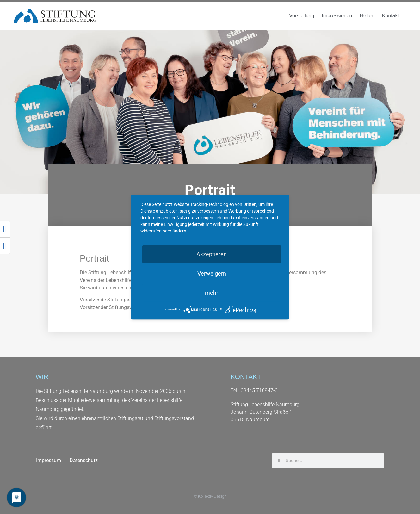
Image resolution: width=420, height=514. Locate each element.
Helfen (367, 16)
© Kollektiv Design (210, 496)
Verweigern (212, 273)
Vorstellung (302, 16)
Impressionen (337, 16)
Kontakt (391, 16)
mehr (212, 292)
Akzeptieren (212, 254)
